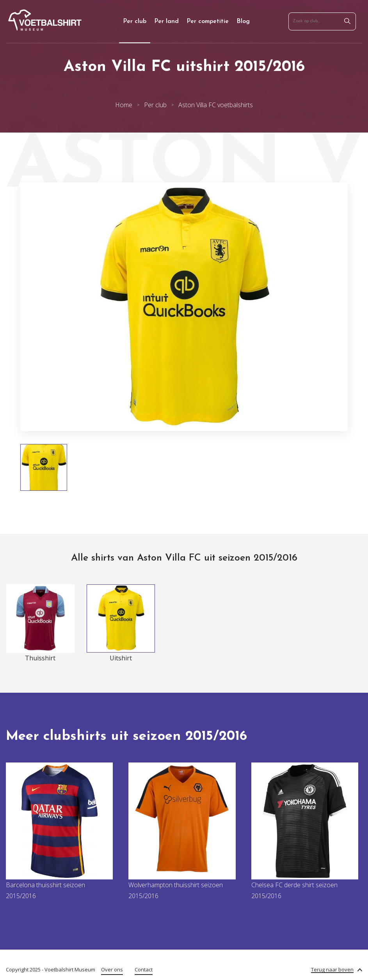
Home (124, 105)
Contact (144, 969)
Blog (243, 21)
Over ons (112, 969)
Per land (166, 21)
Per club (135, 21)
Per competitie (208, 21)
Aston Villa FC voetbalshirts (216, 105)
